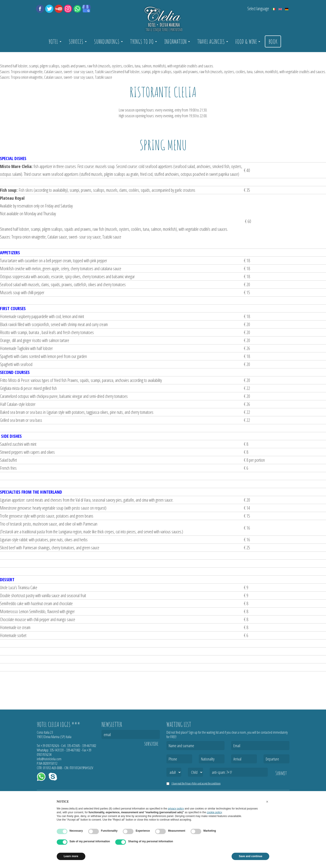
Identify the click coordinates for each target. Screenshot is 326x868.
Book (273, 41)
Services (78, 41)
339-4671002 (89, 746)
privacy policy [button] (176, 809)
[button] (267, 802)
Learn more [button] (71, 856)
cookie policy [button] (214, 812)
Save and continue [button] (250, 856)
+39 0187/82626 (50, 746)
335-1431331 (57, 750)
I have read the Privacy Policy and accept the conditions (196, 783)
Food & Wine (248, 41)
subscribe (151, 744)
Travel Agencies (213, 41)
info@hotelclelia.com (49, 759)
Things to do (143, 41)
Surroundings (108, 41)
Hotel (55, 41)
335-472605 (73, 746)
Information (177, 41)
